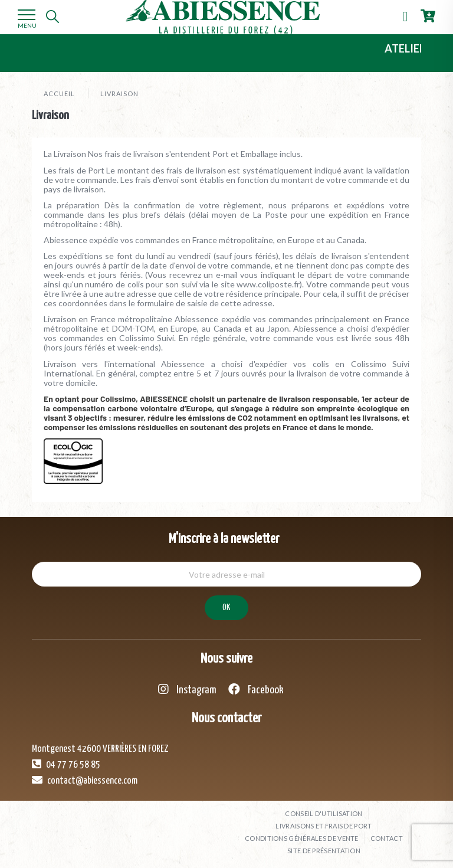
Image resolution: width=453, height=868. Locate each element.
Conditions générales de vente (302, 838)
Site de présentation (324, 851)
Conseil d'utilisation (324, 813)
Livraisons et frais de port (324, 826)
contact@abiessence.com (85, 780)
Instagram (187, 690)
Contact (387, 838)
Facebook (256, 690)
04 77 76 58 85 (66, 764)
